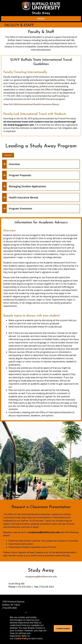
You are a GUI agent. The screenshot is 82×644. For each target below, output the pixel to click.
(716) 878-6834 (24, 587)
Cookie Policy (21, 638)
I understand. (63, 628)
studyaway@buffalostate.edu (40, 93)
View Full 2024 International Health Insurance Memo (31, 104)
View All (8, 155)
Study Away (41, 13)
